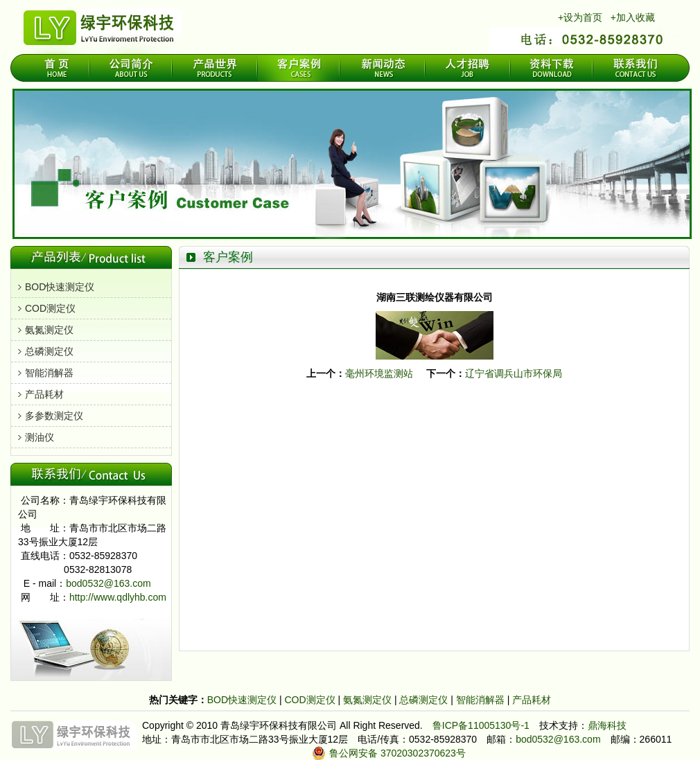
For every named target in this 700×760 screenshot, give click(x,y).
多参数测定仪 (54, 416)
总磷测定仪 (49, 351)
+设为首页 (580, 17)
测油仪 (40, 437)
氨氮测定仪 (49, 330)
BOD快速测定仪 (60, 287)
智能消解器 (49, 373)
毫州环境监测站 (379, 373)
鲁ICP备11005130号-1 (481, 725)
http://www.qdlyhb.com (118, 597)
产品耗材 (44, 394)
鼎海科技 (607, 725)
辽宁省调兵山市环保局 (514, 373)
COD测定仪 (50, 308)
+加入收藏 (633, 17)
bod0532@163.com (108, 583)
